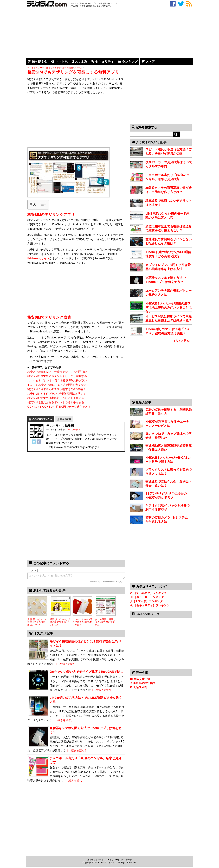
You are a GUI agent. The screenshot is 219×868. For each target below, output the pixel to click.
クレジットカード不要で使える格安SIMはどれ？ (83, 622)
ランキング (130, 62)
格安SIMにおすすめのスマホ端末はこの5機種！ (57, 389)
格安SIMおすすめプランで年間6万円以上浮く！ (57, 394)
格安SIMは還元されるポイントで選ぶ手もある (56, 402)
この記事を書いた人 (42, 419)
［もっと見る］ (182, 341)
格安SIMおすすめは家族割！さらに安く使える (56, 398)
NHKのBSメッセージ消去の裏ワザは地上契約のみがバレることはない (169, 308)
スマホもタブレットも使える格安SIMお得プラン (57, 380)
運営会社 (91, 860)
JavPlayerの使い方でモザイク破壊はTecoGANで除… (86, 672)
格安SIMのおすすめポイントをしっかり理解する (57, 376)
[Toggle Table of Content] (41, 205)
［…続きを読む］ (66, 664)
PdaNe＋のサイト (38, 258)
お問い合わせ (126, 860)
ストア (150, 62)
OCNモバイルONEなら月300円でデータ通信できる (59, 407)
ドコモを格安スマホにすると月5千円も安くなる (57, 385)
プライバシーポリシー (107, 860)
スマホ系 (81, 62)
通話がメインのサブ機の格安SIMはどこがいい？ (60, 622)
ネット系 (61, 62)
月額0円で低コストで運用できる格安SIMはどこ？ (37, 622)
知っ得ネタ (39, 62)
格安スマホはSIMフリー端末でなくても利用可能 (57, 372)
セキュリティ (105, 62)
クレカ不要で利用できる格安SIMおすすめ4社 (105, 622)
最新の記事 (66, 419)
